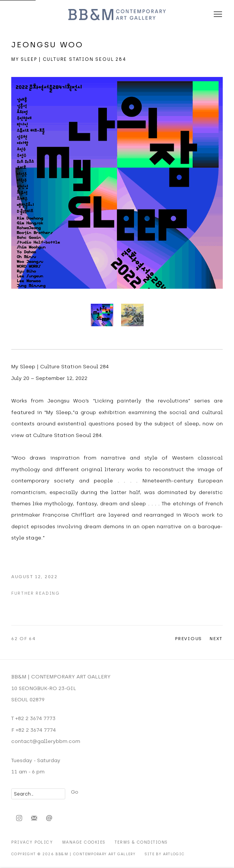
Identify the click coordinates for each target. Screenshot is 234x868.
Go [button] (75, 792)
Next (216, 639)
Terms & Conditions (141, 842)
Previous (189, 639)
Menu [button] (217, 15)
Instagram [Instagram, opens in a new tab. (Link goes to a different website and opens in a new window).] (19, 818)
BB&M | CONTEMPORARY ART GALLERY (117, 15)
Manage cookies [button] (84, 842)
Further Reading (36, 593)
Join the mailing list (34, 818)
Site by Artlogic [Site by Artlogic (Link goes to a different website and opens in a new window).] (165, 854)
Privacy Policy (32, 842)
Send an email (49, 818)
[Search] (38, 794)
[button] (102, 315)
